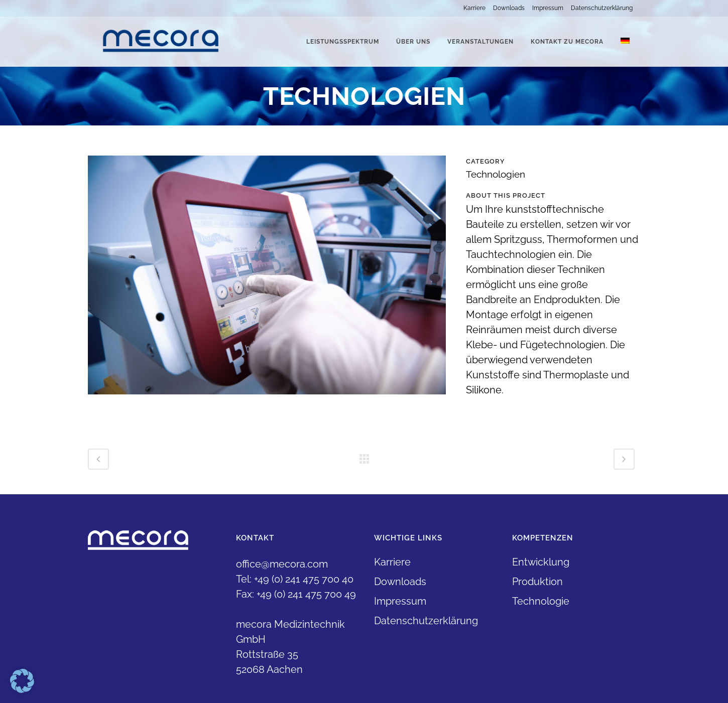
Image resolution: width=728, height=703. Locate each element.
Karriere (474, 8)
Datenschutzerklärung (602, 8)
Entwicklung (541, 562)
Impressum (548, 8)
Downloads (509, 8)
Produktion (537, 582)
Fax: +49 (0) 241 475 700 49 (296, 594)
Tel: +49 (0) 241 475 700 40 (295, 579)
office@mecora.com (282, 564)
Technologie (541, 601)
